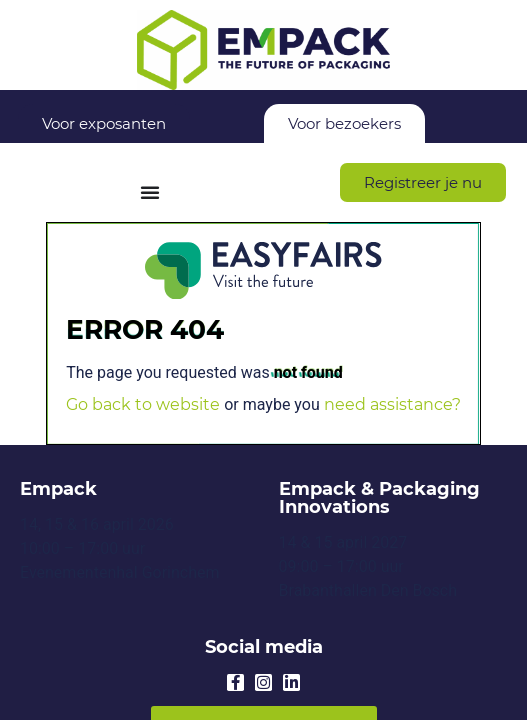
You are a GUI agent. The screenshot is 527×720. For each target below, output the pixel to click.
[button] (423, 182)
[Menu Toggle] (150, 192)
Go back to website (143, 404)
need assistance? (392, 404)
